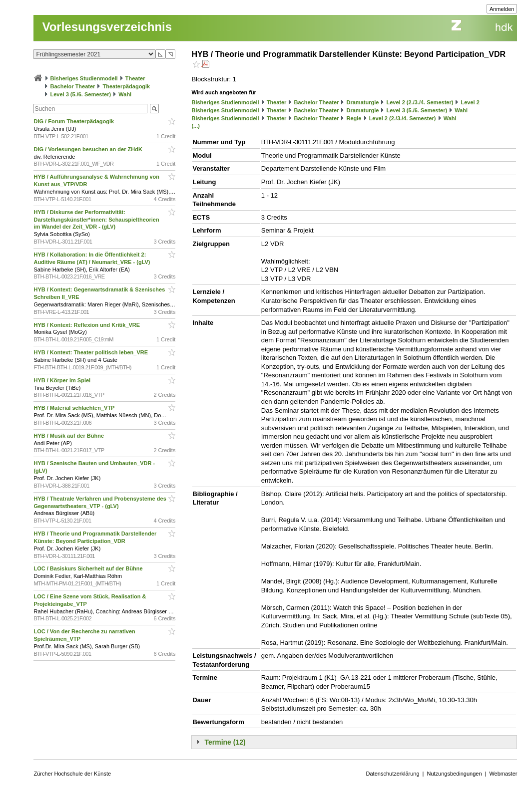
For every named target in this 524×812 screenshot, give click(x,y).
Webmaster (503, 774)
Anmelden (502, 9)
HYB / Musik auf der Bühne (69, 436)
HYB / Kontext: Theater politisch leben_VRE (91, 352)
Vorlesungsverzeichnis (107, 27)
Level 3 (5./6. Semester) (81, 94)
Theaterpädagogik (127, 86)
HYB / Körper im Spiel (63, 380)
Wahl (125, 94)
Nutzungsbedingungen (454, 774)
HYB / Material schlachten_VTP (75, 408)
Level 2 (470, 102)
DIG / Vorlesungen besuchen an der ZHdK (88, 149)
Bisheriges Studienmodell (84, 78)
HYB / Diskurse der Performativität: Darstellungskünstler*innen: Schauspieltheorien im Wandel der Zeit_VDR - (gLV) (96, 220)
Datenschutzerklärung (393, 774)
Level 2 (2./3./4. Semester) (420, 102)
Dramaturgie (363, 102)
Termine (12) (225, 742)
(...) (196, 126)
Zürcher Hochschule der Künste (72, 774)
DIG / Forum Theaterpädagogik (74, 121)
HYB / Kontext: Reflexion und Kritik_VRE (87, 325)
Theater (135, 78)
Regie (354, 118)
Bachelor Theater (73, 86)
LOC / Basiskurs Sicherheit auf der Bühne (89, 568)
